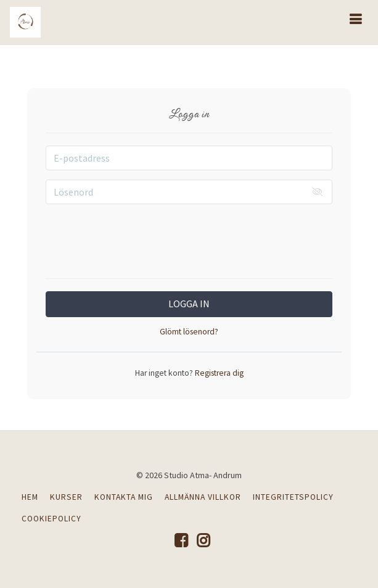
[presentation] (189, 238)
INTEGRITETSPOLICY (293, 497)
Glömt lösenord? (189, 332)
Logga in (189, 304)
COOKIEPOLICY (51, 519)
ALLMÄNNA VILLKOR (203, 497)
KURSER (66, 497)
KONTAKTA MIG (124, 497)
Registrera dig (218, 373)
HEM (30, 497)
